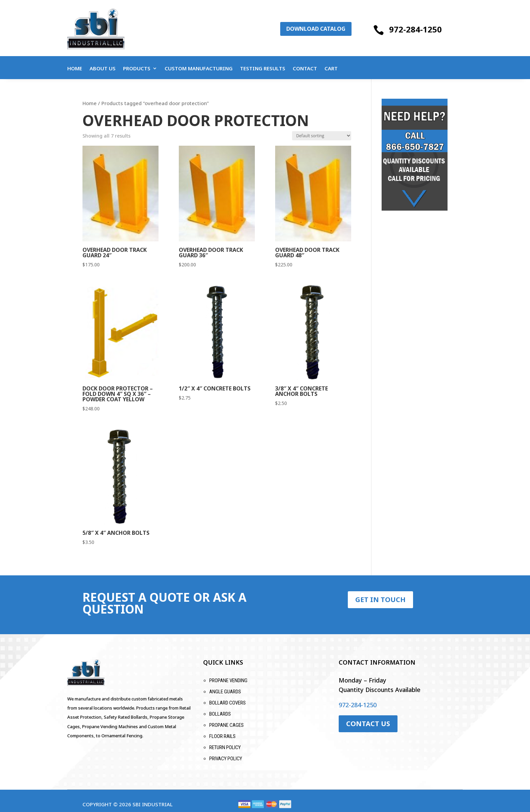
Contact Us (368, 724)
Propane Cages (226, 725)
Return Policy (225, 747)
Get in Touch (380, 600)
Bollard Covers (227, 703)
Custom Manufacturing (199, 69)
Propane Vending (228, 680)
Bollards (220, 714)
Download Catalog (316, 29)
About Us (103, 69)
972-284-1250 (415, 29)
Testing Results (263, 69)
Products (137, 69)
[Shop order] (322, 136)
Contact (305, 69)
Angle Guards (225, 692)
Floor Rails (222, 736)
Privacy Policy (226, 759)
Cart (331, 69)
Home (75, 69)
